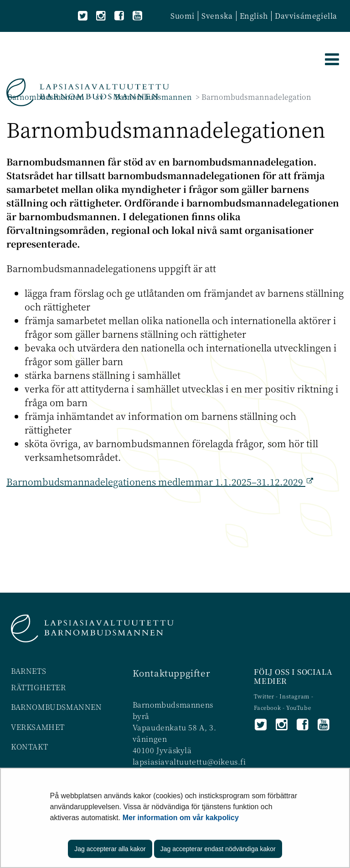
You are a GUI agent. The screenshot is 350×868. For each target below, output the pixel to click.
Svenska (217, 16)
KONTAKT (29, 747)
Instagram (295, 696)
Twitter (265, 696)
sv (99, 97)
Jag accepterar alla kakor (110, 849)
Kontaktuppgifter (172, 673)
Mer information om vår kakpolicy (181, 818)
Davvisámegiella (306, 16)
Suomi (183, 16)
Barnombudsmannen (46, 97)
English (254, 16)
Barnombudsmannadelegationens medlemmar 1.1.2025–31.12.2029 (155, 482)
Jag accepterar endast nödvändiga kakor (218, 849)
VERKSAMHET (38, 727)
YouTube (299, 707)
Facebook (267, 707)
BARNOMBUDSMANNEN (57, 707)
